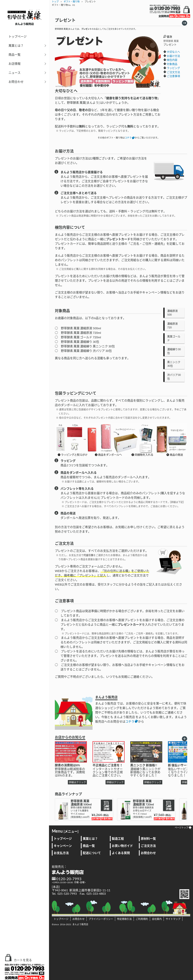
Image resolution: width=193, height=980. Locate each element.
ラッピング (173, 68)
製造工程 (118, 839)
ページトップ (183, 828)
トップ (55, 2)
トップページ (18, 36)
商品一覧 (15, 55)
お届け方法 (173, 56)
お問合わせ (16, 82)
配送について (92, 853)
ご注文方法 (173, 72)
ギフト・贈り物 (72, 2)
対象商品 (172, 64)
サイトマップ (173, 919)
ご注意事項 (173, 76)
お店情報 (15, 64)
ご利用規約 (142, 919)
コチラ (130, 138)
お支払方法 (61, 853)
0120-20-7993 (69, 879)
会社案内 (157, 919)
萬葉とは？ (16, 45)
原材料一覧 (148, 839)
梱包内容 (172, 60)
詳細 (106, 805)
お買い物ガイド (122, 846)
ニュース (15, 73)
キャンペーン (63, 846)
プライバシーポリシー (101, 919)
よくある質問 (121, 853)
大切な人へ (173, 52)
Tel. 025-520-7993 (64, 893)
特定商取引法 (124, 919)
